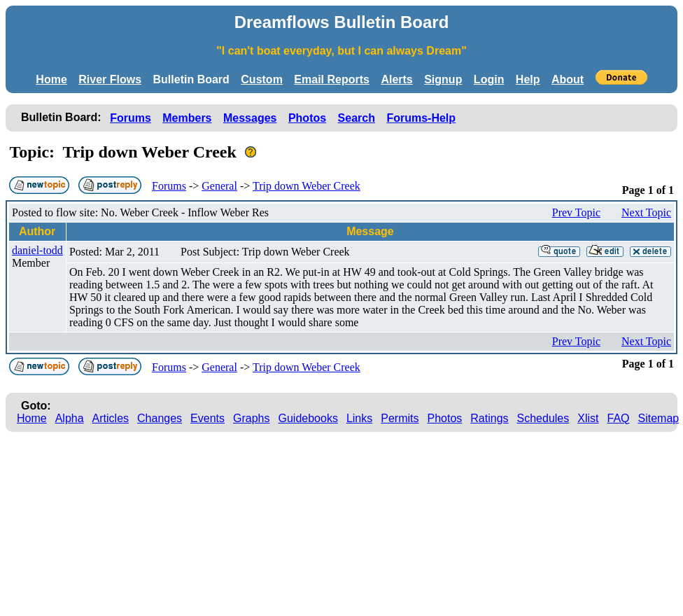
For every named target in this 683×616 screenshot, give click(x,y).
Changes (160, 418)
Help (528, 79)
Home (51, 79)
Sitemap (659, 418)
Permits (400, 418)
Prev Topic (576, 212)
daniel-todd (37, 250)
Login (489, 79)
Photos (307, 118)
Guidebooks (308, 418)
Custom (262, 79)
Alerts (396, 79)
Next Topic (646, 212)
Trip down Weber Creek (307, 186)
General (219, 186)
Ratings (489, 418)
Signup (443, 79)
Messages (250, 118)
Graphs (251, 418)
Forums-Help (421, 118)
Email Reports (332, 79)
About (568, 79)
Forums (131, 118)
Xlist (588, 418)
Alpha (70, 418)
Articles (111, 418)
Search (357, 118)
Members (187, 118)
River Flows (110, 79)
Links (359, 418)
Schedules (543, 418)
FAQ (619, 418)
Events (207, 418)
